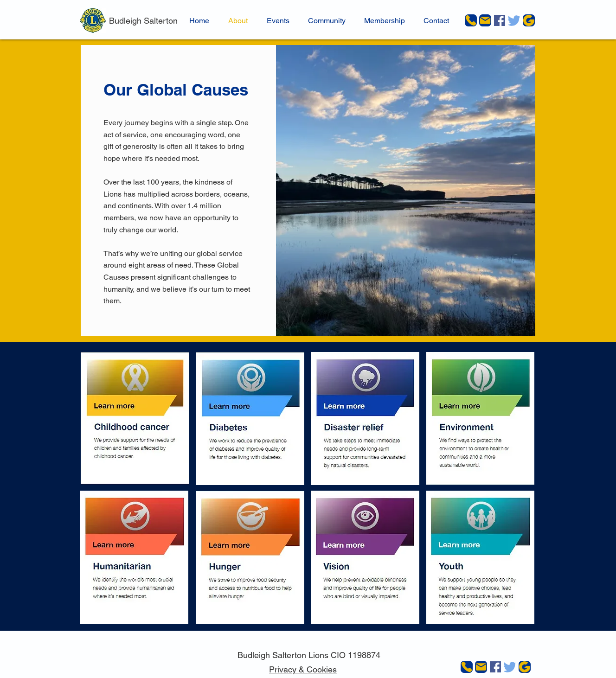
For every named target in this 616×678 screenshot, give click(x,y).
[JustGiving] (529, 20)
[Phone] (471, 20)
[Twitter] (514, 20)
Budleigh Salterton (143, 21)
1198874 (364, 655)
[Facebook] (500, 20)
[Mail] (485, 20)
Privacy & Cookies (303, 669)
